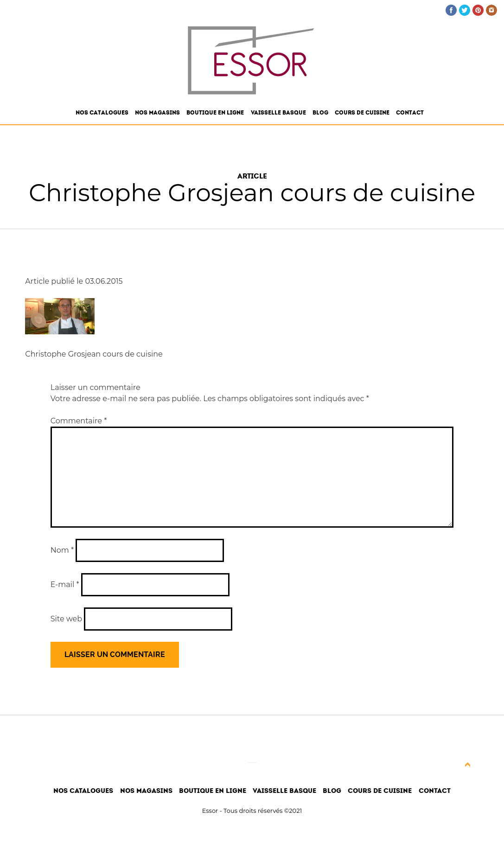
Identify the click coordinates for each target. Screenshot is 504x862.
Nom (62, 550)
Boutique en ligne (215, 113)
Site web (66, 619)
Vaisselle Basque (278, 113)
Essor (210, 811)
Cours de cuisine (362, 113)
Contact (410, 113)
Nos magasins (157, 113)
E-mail (65, 584)
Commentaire (79, 421)
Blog (320, 113)
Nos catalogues (102, 113)
